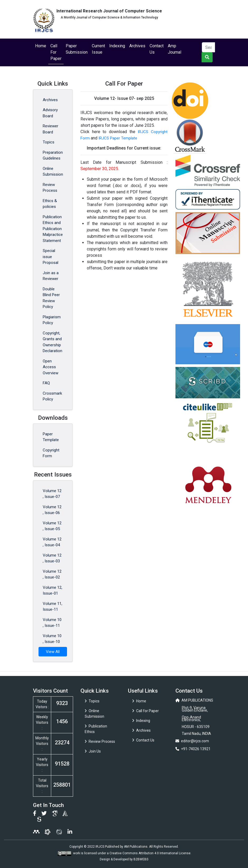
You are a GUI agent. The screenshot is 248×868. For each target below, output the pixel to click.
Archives (137, 46)
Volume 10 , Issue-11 (52, 623)
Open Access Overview (51, 367)
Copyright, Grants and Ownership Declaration (53, 342)
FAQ (46, 383)
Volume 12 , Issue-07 (52, 494)
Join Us (93, 751)
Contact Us (157, 49)
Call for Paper (146, 711)
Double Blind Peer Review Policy (51, 298)
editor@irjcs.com (195, 741)
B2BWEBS (141, 859)
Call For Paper (56, 52)
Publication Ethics (96, 729)
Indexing (117, 46)
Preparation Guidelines (53, 155)
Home (41, 46)
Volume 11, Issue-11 (53, 607)
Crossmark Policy (52, 396)
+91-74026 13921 (196, 749)
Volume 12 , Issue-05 (52, 526)
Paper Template (51, 437)
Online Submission (53, 172)
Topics (49, 142)
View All (53, 652)
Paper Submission (77, 49)
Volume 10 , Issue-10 (52, 639)
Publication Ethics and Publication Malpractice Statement (53, 229)
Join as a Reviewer (51, 276)
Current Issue (98, 49)
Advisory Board (50, 113)
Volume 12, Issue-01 (53, 591)
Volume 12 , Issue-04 (52, 542)
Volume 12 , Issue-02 (52, 574)
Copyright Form (51, 453)
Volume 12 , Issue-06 (52, 510)
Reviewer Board (51, 129)
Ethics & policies (50, 204)
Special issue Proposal (51, 257)
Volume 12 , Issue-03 (52, 558)
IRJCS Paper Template (118, 138)
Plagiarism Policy (52, 320)
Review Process (50, 188)
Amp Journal (175, 49)
